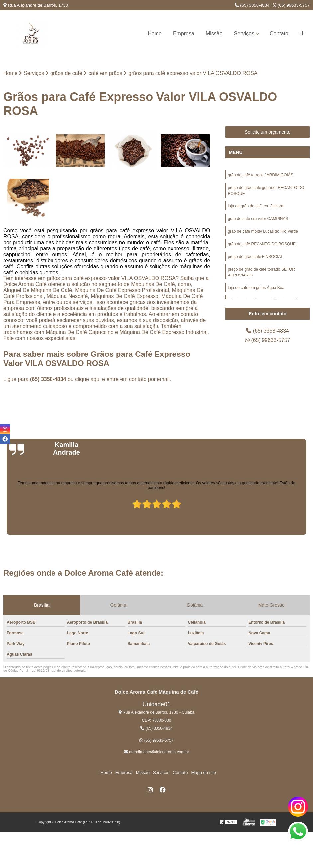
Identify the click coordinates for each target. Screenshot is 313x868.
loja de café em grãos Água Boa (256, 288)
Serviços (244, 33)
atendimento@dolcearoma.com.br (156, 752)
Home (155, 33)
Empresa (184, 33)
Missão (214, 33)
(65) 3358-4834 (252, 5)
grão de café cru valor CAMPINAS (258, 219)
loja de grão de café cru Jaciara (255, 206)
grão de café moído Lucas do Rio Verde (263, 231)
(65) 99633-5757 (291, 5)
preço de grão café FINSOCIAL (255, 257)
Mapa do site (203, 773)
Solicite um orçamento (268, 132)
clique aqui (88, 379)
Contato (279, 33)
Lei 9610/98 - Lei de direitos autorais (58, 671)
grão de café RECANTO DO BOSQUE (262, 244)
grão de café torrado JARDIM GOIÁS (260, 175)
